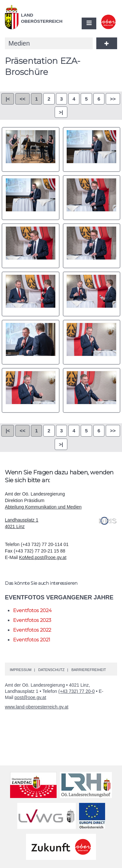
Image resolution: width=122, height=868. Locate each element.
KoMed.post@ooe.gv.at (43, 557)
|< (8, 99)
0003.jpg (31, 198)
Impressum (21, 670)
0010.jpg (92, 342)
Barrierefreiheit (88, 670)
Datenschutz (51, 670)
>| (61, 112)
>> (113, 99)
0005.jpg (31, 246)
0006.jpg (92, 246)
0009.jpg (31, 342)
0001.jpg (31, 149)
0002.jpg (92, 149)
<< (22, 99)
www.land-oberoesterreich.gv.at (37, 707)
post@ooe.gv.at (30, 697)
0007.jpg (31, 294)
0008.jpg (92, 294)
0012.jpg (92, 390)
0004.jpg (92, 198)
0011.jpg (31, 390)
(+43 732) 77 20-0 (76, 691)
